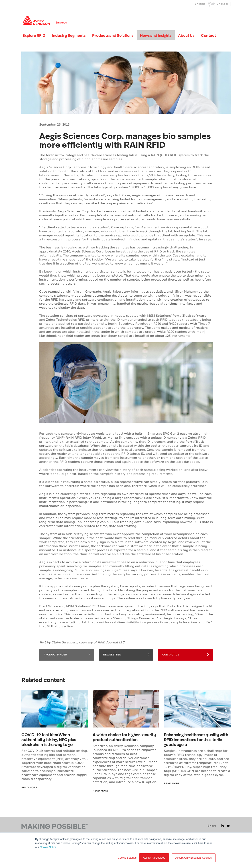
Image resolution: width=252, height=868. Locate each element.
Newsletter (126, 654)
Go (227, 14)
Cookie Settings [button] (127, 858)
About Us (186, 35)
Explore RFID (34, 35)
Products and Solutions (113, 35)
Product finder (67, 654)
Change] (222, 4)
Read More (29, 788)
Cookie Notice (48, 847)
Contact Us (186, 654)
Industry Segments (69, 35)
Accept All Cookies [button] (154, 858)
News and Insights (156, 35)
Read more (172, 784)
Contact (208, 35)
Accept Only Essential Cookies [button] (194, 858)
